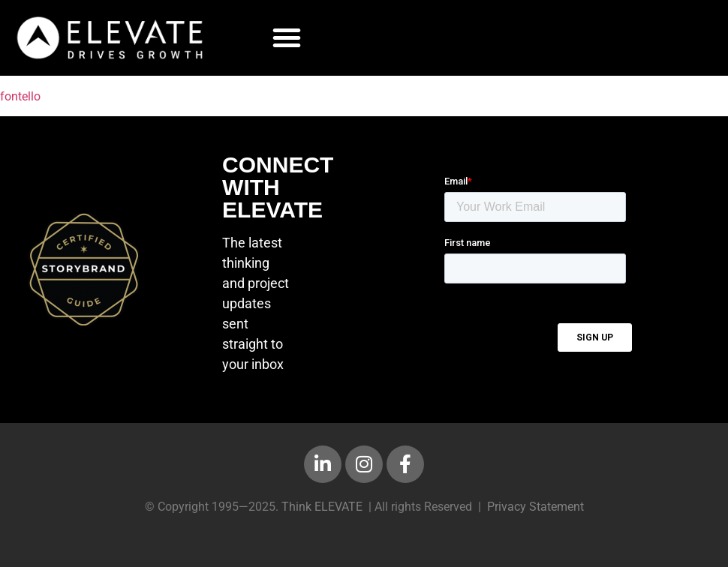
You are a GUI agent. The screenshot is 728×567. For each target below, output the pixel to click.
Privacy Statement (535, 507)
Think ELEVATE (322, 507)
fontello (20, 96)
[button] (287, 37)
